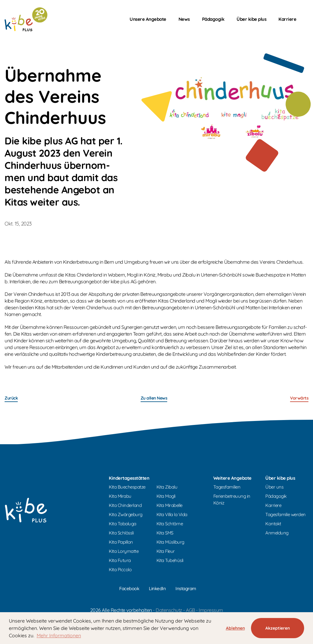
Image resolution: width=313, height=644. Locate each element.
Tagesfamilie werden (285, 514)
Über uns (274, 487)
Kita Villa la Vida (172, 514)
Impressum (211, 610)
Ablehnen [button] (235, 628)
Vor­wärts (299, 398)
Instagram (186, 588)
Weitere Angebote (232, 478)
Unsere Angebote (148, 19)
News (184, 19)
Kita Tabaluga (123, 524)
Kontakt (273, 524)
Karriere (287, 19)
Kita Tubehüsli (170, 560)
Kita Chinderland (125, 505)
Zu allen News (154, 398)
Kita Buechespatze (127, 487)
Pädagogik (213, 19)
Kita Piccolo (120, 570)
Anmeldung (277, 533)
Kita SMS (165, 533)
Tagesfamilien (227, 487)
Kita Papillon (121, 542)
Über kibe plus (251, 19)
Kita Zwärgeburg (126, 514)
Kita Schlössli (121, 533)
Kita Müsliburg (170, 542)
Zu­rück (11, 398)
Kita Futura (120, 560)
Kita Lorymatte (124, 551)
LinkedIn (157, 588)
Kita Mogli (166, 496)
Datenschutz (169, 610)
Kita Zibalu (167, 487)
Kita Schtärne (170, 524)
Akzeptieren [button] (278, 628)
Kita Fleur (166, 551)
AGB (190, 610)
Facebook (129, 588)
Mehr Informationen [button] (59, 635)
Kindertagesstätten (129, 478)
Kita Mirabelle (169, 505)
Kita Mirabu (120, 496)
